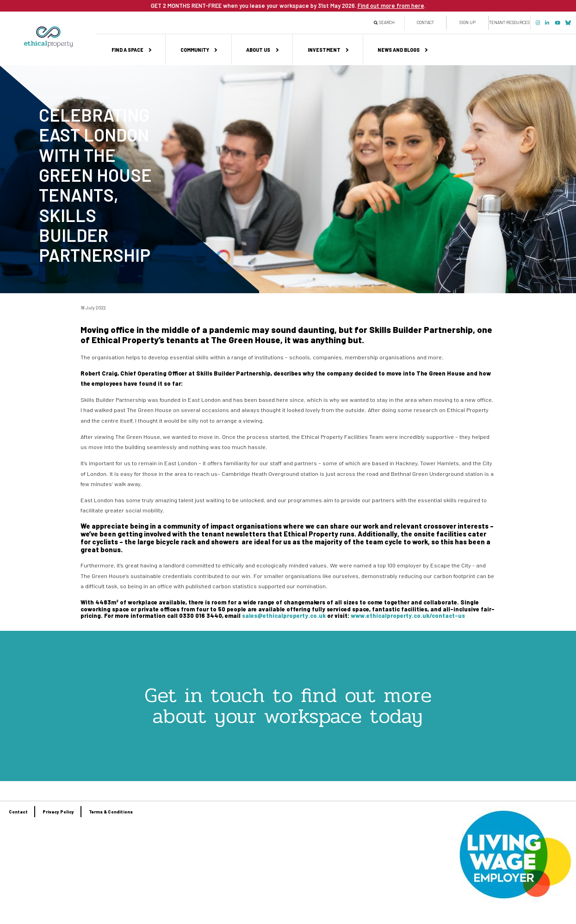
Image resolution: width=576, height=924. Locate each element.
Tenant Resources (509, 22)
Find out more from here (391, 6)
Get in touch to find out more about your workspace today (288, 705)
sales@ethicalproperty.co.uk (284, 616)
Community (195, 50)
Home (44, 97)
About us (258, 50)
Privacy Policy (58, 812)
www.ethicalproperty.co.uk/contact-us (408, 616)
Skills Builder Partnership (421, 330)
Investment (324, 50)
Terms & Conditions (111, 812)
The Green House (246, 340)
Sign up (468, 22)
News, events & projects (75, 97)
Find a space (127, 50)
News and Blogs (399, 50)
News (106, 97)
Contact (425, 22)
